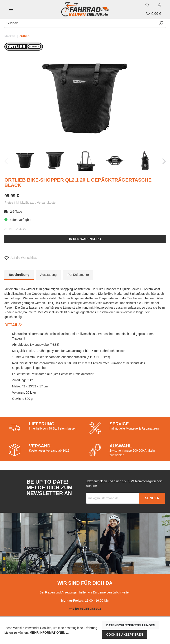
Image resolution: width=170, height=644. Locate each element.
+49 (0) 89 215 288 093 (85, 609)
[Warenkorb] (154, 14)
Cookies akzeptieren (125, 635)
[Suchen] (80, 23)
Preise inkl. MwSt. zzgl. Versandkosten (31, 203)
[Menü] (11, 9)
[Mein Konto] (159, 5)
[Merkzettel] (147, 5)
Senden (152, 498)
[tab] (19, 275)
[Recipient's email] (113, 498)
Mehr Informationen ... (49, 633)
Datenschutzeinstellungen (131, 625)
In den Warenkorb (85, 239)
